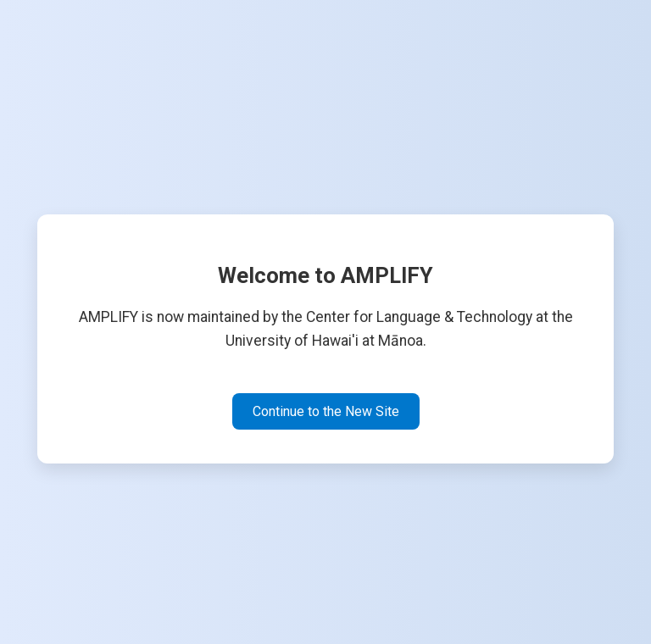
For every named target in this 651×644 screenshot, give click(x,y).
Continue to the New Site (326, 411)
